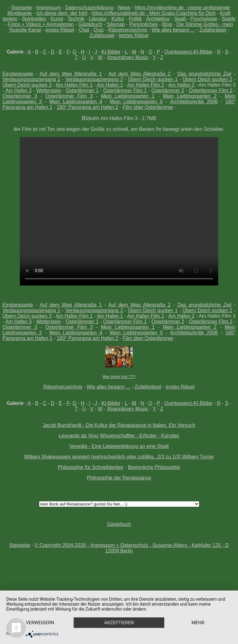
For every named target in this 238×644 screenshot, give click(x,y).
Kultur (118, 19)
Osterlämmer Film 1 (125, 90)
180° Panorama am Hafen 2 (88, 107)
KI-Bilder (111, 52)
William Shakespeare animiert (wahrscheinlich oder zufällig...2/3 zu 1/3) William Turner (119, 457)
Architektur (158, 19)
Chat (84, 30)
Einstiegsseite (18, 74)
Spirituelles (34, 19)
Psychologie (204, 19)
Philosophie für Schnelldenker (91, 467)
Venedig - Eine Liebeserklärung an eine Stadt (119, 446)
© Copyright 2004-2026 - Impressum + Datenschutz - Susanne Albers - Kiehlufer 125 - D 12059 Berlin (132, 548)
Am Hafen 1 (110, 85)
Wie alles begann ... (173, 30)
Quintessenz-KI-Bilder (188, 52)
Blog (167, 24)
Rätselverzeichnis (128, 30)
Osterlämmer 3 (20, 96)
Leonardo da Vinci (79, 436)
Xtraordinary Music (128, 57)
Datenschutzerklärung (90, 8)
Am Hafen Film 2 (145, 85)
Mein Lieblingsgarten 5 (136, 102)
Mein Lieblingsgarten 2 (190, 96)
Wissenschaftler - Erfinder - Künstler (140, 436)
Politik (135, 19)
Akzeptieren (119, 623)
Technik (76, 19)
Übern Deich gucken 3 (27, 85)
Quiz (99, 30)
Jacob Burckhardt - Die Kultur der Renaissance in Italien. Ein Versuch (119, 425)
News (124, 8)
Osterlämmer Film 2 (211, 90)
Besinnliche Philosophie (154, 467)
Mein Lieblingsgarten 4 (76, 102)
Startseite (21, 8)
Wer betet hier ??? (119, 377)
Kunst (57, 19)
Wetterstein (49, 90)
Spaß (180, 19)
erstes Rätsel (60, 30)
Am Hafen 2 (181, 85)
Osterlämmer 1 (82, 90)
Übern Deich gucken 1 (153, 79)
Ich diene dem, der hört (62, 13)
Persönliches (143, 24)
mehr (198, 623)
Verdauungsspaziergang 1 (31, 79)
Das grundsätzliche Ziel (204, 74)
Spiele (228, 19)
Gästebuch (90, 24)
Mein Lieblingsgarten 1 (128, 96)
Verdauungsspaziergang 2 (94, 79)
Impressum (48, 8)
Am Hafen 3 (18, 90)
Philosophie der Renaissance (119, 478)
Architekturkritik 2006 (194, 102)
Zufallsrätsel (213, 30)
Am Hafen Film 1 (74, 85)
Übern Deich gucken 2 (207, 79)
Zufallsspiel (102, 35)
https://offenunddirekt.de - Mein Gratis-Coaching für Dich (154, 13)
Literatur (98, 19)
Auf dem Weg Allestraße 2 (140, 74)
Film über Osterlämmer (148, 107)
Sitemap (116, 24)
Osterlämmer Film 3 (69, 96)
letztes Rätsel (134, 35)
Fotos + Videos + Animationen (41, 24)
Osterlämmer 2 (168, 90)
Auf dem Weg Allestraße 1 (71, 74)
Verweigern (40, 623)
